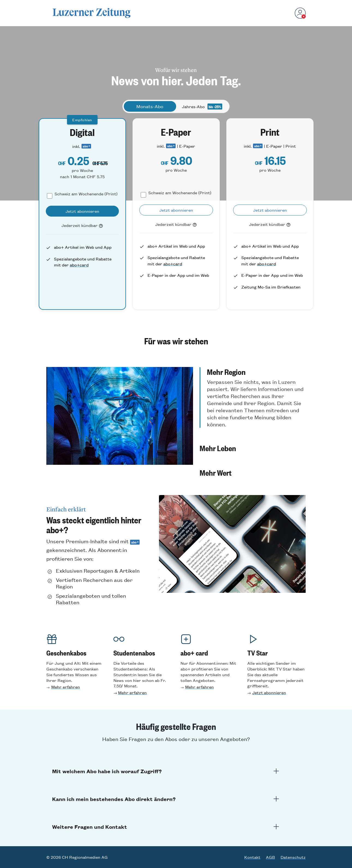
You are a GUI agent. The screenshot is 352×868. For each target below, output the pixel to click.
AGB (270, 857)
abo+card (79, 265)
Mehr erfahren (66, 687)
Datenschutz (293, 857)
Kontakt (252, 857)
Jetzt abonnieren (269, 692)
